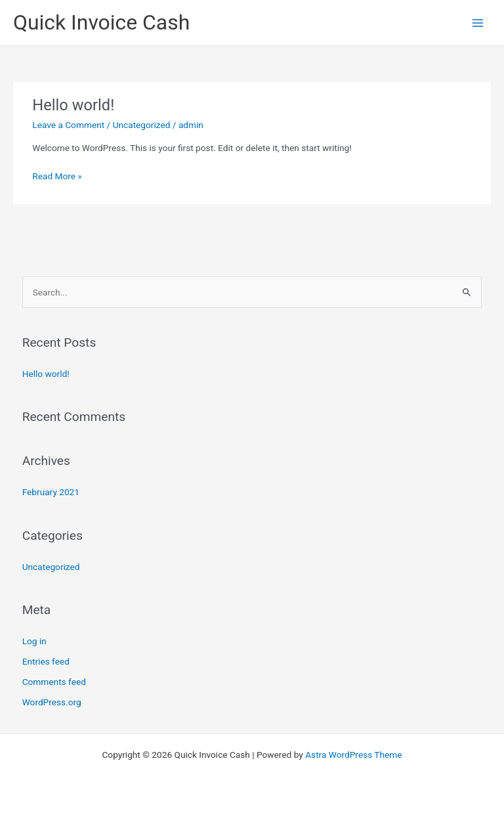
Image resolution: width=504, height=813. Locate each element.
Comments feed (54, 682)
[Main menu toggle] (478, 23)
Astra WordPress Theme (353, 755)
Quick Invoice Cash (101, 22)
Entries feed (46, 661)
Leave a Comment (68, 125)
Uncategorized (142, 125)
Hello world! (73, 105)
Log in (34, 641)
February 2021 (51, 492)
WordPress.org (52, 702)
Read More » (57, 175)
